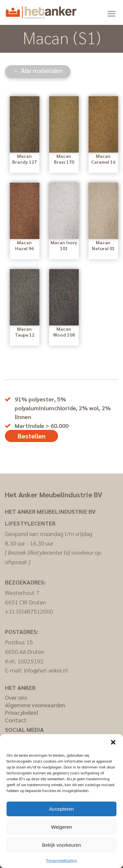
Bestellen (32, 436)
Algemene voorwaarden (35, 705)
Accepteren (62, 809)
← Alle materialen (38, 70)
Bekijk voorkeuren (61, 845)
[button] (113, 742)
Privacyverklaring (61, 860)
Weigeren (62, 827)
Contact (16, 720)
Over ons (16, 697)
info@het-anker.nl (46, 670)
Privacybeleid (21, 712)
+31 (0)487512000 (29, 611)
